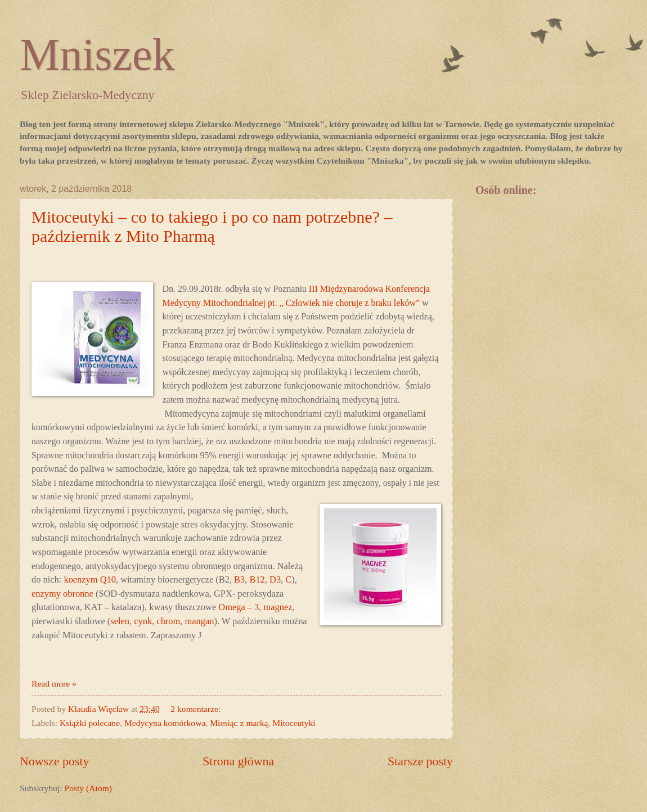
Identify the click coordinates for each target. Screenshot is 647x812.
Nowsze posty (54, 761)
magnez (278, 607)
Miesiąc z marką (239, 723)
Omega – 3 (239, 607)
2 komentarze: (197, 709)
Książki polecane (90, 723)
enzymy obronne (62, 594)
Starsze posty (420, 761)
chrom (168, 621)
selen (120, 621)
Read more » (54, 684)
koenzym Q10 (90, 579)
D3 (275, 579)
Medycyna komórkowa (165, 723)
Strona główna (238, 761)
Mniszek (97, 55)
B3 (239, 579)
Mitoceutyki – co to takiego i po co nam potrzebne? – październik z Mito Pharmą (212, 226)
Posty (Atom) (88, 788)
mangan (199, 621)
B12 (257, 579)
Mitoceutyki (294, 723)
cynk (143, 621)
